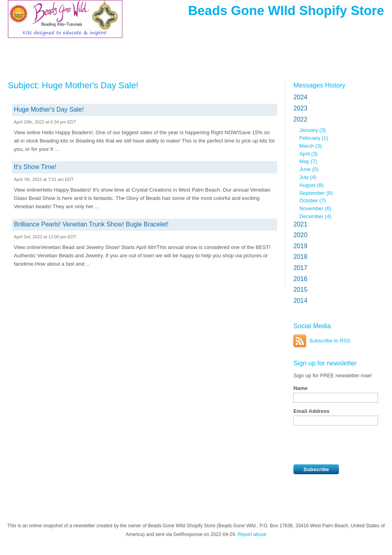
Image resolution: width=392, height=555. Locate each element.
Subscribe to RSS (330, 341)
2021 (300, 224)
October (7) (313, 201)
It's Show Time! (35, 167)
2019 (300, 246)
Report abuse (252, 534)
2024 (300, 97)
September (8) (316, 193)
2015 (300, 290)
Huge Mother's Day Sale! (49, 109)
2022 (300, 119)
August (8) (311, 185)
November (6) (315, 208)
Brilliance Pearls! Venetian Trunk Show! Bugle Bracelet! (91, 224)
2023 (300, 108)
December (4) (315, 216)
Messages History (319, 85)
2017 (300, 268)
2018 (300, 257)
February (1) (314, 138)
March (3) (310, 146)
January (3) (313, 130)
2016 (300, 279)
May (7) (308, 161)
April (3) (308, 154)
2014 (300, 301)
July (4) (308, 177)
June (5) (309, 169)
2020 (300, 235)
